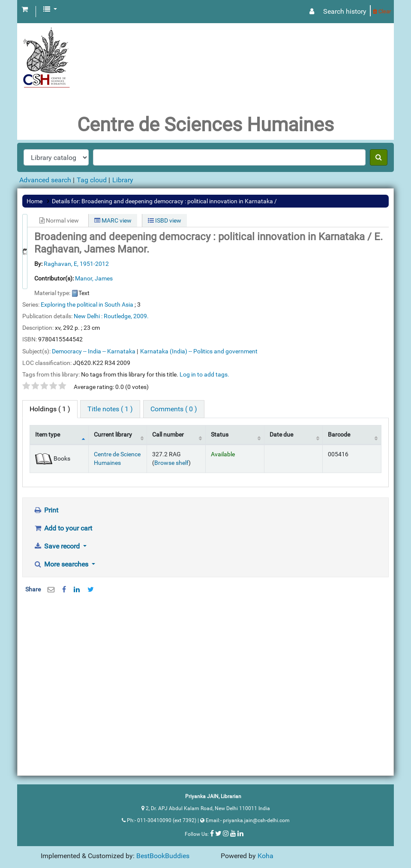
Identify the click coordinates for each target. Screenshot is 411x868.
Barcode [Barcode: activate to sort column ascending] (339, 435)
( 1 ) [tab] (50, 409)
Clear (382, 11)
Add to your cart (63, 528)
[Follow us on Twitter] (218, 833)
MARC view (113, 220)
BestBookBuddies (163, 856)
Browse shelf (171, 463)
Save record (57, 546)
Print (46, 510)
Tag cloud (92, 180)
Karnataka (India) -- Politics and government (199, 351)
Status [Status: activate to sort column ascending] (220, 435)
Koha (265, 856)
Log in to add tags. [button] (204, 374)
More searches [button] (62, 564)
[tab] (110, 409)
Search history (345, 11)
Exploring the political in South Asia (87, 304)
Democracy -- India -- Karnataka (94, 351)
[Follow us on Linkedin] (240, 833)
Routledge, (118, 316)
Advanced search (45, 180)
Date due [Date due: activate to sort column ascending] (281, 435)
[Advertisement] (205, 669)
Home (34, 201)
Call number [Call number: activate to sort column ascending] (168, 435)
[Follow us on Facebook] (212, 833)
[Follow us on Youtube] (233, 833)
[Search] (379, 157)
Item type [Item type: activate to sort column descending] (48, 435)
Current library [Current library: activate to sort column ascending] (113, 435)
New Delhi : (88, 316)
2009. (141, 316)
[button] (25, 9)
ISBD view (165, 220)
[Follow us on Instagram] (226, 833)
